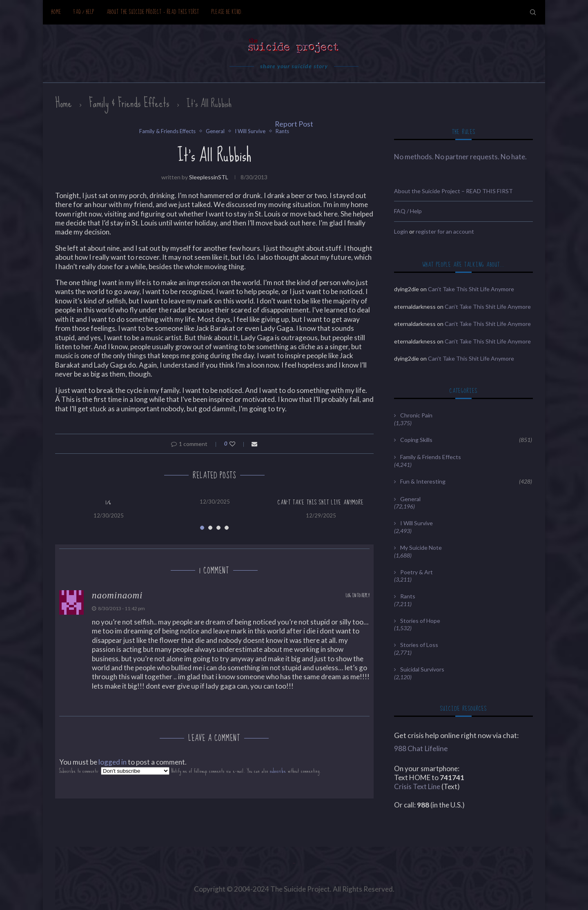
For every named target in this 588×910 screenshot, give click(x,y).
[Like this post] (238, 444)
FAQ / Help (84, 12)
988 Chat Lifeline (421, 748)
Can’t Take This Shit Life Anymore (321, 502)
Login (401, 231)
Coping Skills (466, 440)
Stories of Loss (419, 645)
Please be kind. (227, 12)
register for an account (445, 231)
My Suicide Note (421, 548)
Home (56, 12)
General (215, 131)
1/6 (108, 502)
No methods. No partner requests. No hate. (460, 157)
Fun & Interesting (466, 482)
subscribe (278, 771)
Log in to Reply (358, 596)
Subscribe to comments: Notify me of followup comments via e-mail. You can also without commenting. (190, 771)
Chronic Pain (416, 415)
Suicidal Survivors (422, 669)
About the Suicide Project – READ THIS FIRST (153, 12)
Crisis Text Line (417, 786)
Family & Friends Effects (129, 103)
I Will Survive (250, 131)
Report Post (294, 124)
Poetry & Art (416, 572)
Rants (282, 131)
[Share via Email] (254, 444)
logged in (112, 762)
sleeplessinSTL (209, 177)
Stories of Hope (420, 621)
